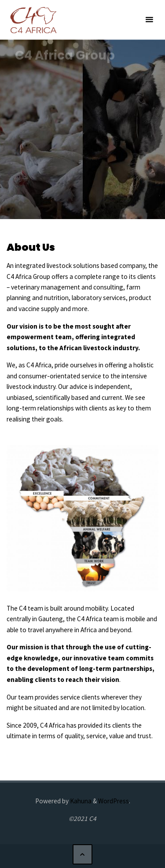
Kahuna (80, 801)
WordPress (114, 801)
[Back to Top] (83, 854)
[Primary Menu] (149, 20)
